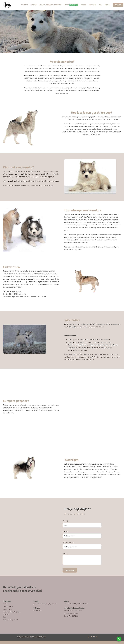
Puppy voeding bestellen (11, 620)
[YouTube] (94, 636)
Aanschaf (6, 614)
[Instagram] (89, 636)
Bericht (66, 553)
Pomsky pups (8, 609)
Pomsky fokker (8, 607)
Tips (4, 617)
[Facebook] (97, 636)
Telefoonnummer (68, 542)
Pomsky (6, 604)
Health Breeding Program (12, 612)
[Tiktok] (91, 636)
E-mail (65, 532)
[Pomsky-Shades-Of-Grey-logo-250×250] (7, 1)
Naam (65, 521)
